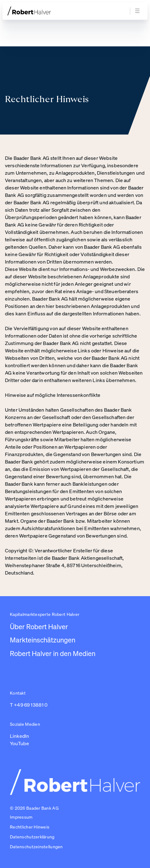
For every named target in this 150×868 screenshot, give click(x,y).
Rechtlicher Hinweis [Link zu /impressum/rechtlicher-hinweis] (30, 827)
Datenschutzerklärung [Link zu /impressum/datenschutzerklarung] (32, 837)
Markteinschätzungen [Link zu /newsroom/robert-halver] (43, 640)
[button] (36, 847)
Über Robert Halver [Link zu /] (39, 627)
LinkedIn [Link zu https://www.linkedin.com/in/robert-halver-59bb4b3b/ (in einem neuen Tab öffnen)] (19, 736)
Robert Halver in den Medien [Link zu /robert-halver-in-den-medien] (53, 653)
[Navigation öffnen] (138, 11)
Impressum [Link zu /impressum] (21, 817)
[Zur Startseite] (41, 11)
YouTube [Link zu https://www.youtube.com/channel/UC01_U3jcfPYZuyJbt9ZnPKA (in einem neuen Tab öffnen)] (19, 743)
